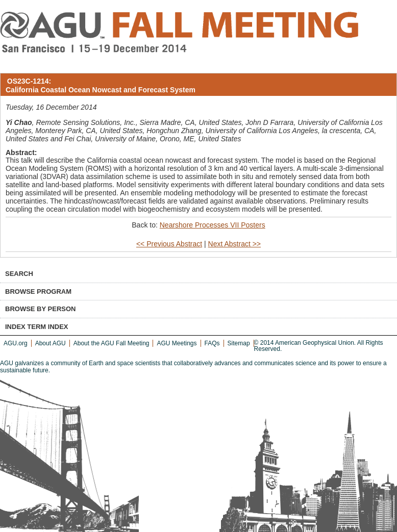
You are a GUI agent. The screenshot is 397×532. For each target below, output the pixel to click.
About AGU (51, 343)
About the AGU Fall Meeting (111, 343)
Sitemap (239, 343)
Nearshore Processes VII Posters (213, 225)
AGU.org (16, 343)
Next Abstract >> (235, 244)
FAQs (212, 343)
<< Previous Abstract (169, 244)
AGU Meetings (177, 343)
